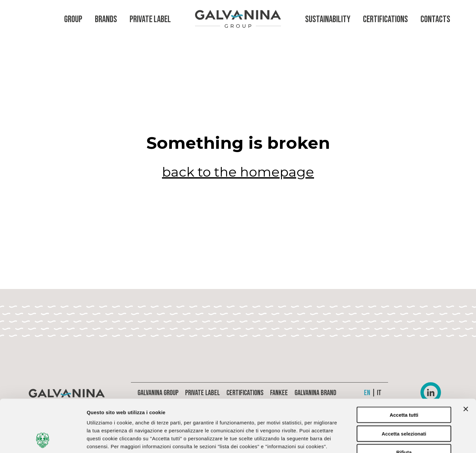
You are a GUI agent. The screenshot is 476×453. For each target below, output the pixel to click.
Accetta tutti (404, 366)
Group (73, 19)
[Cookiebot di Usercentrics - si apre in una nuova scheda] (43, 440)
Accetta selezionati (404, 384)
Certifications (385, 19)
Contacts (435, 19)
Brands (106, 19)
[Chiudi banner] (466, 360)
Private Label (150, 19)
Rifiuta (404, 403)
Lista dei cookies (350, 440)
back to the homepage (238, 172)
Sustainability (328, 19)
